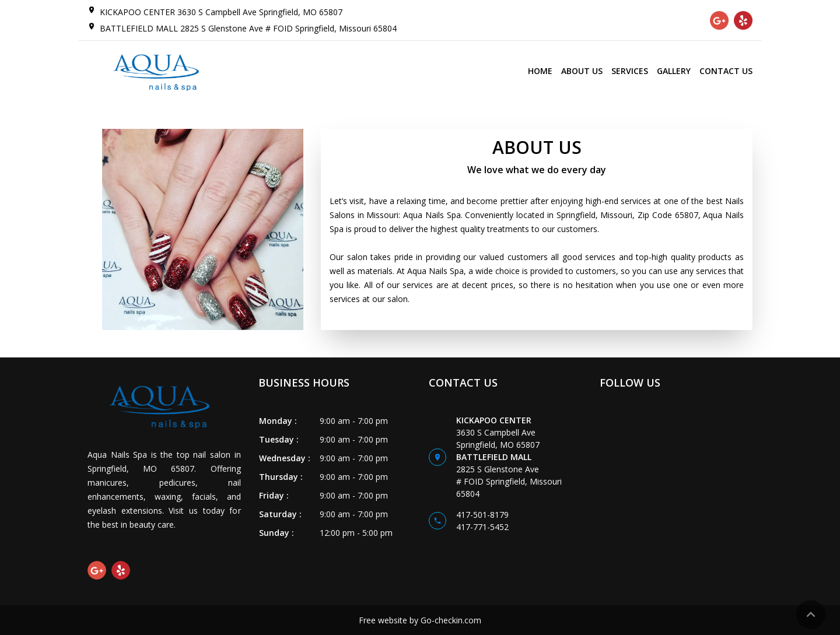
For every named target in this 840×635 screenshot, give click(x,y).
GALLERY (674, 71)
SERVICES (630, 71)
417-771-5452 (482, 527)
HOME (540, 71)
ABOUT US (582, 71)
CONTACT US (726, 71)
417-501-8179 (482, 515)
